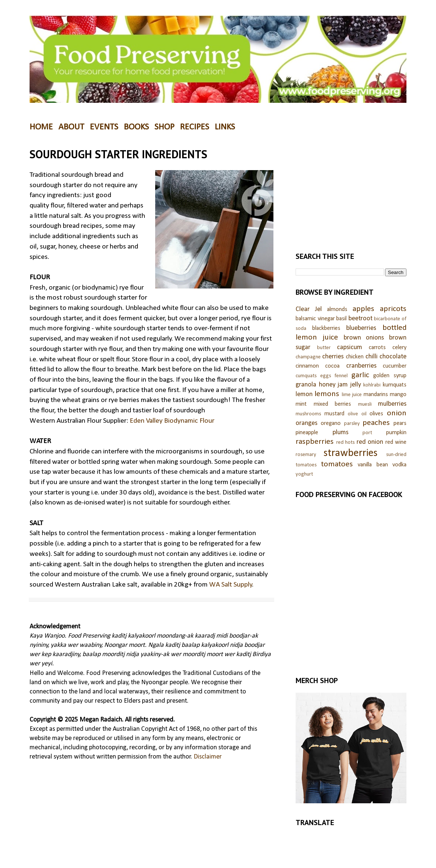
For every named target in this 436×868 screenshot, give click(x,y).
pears (400, 423)
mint (301, 404)
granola (306, 385)
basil (341, 319)
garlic (360, 375)
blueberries (361, 328)
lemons (327, 394)
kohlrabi (372, 385)
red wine (396, 442)
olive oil (357, 414)
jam (343, 385)
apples (363, 309)
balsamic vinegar (315, 319)
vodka (399, 465)
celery (399, 348)
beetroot (360, 319)
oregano (331, 423)
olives (376, 414)
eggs (326, 376)
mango (398, 395)
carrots (377, 348)
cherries (333, 357)
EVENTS (104, 127)
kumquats (395, 385)
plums (340, 433)
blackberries (326, 328)
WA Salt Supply (231, 585)
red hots (346, 443)
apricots (393, 309)
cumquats (306, 376)
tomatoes (337, 464)
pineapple (307, 433)
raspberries (315, 442)
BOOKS (136, 127)
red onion (370, 442)
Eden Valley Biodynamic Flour (172, 421)
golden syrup (390, 376)
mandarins (376, 395)
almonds (337, 310)
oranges (306, 423)
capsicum (350, 347)
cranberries (361, 366)
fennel (341, 376)
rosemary (306, 455)
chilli (372, 357)
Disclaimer (208, 757)
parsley (352, 424)
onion (397, 413)
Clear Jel (309, 309)
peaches (376, 423)
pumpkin (396, 433)
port (367, 433)
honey (327, 385)
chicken (355, 357)
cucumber (395, 366)
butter (324, 348)
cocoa (332, 366)
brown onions (364, 338)
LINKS (225, 127)
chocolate (393, 357)
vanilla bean (373, 465)
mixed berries (333, 404)
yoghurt (304, 474)
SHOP (164, 127)
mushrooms (308, 414)
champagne (308, 357)
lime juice (352, 395)
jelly (356, 385)
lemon (304, 394)
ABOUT (71, 127)
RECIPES (195, 127)
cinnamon (307, 366)
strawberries (351, 453)
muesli (365, 404)
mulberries (392, 404)
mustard (334, 414)
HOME (41, 127)
